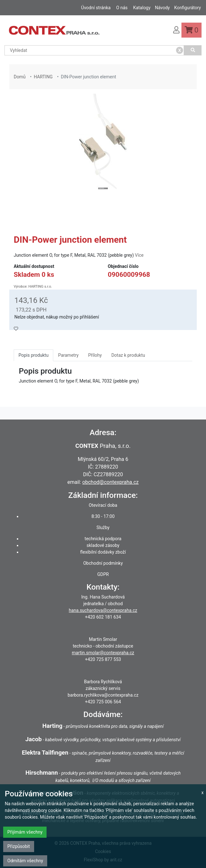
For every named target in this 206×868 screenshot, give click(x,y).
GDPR (103, 574)
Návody (162, 8)
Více (139, 255)
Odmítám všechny (25, 861)
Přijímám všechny (25, 832)
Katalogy (142, 8)
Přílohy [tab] (95, 355)
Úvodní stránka (96, 8)
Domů (20, 77)
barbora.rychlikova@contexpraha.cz (103, 695)
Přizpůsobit (19, 846)
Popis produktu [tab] (33, 355)
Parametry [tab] (68, 355)
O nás (122, 8)
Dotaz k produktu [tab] (128, 355)
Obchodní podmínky (103, 563)
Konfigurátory (188, 8)
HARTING (43, 77)
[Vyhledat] (193, 50)
